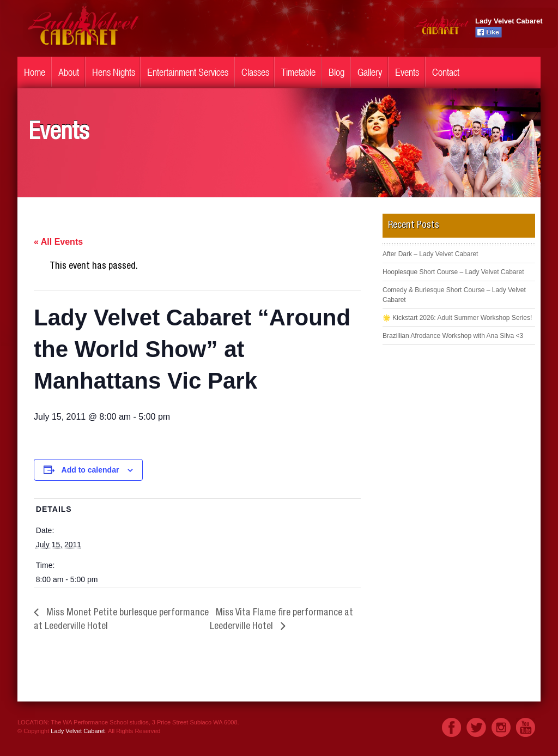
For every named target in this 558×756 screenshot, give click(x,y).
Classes (255, 72)
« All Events (58, 242)
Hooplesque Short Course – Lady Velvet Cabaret (453, 272)
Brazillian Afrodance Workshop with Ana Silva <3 (453, 336)
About (69, 72)
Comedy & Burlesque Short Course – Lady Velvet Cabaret (454, 295)
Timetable (298, 72)
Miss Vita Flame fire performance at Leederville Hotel (281, 620)
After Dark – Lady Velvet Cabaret (430, 254)
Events (407, 72)
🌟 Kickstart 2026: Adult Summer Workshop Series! (457, 318)
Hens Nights (114, 72)
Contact (446, 72)
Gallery (370, 72)
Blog (336, 72)
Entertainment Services (188, 72)
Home (35, 72)
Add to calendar (90, 470)
